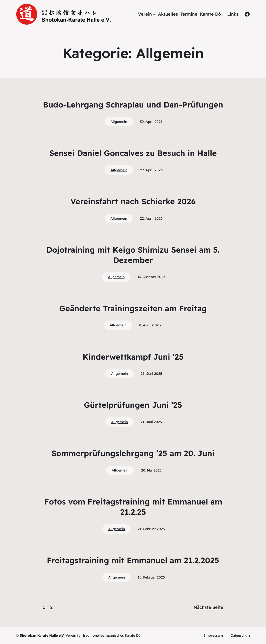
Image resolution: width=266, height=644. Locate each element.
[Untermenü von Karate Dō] (223, 14)
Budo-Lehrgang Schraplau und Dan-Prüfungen (133, 105)
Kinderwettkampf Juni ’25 (133, 357)
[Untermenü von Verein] (154, 14)
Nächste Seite (208, 607)
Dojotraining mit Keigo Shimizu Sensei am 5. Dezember (133, 255)
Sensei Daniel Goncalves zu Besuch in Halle (133, 153)
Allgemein (119, 122)
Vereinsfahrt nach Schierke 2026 (133, 201)
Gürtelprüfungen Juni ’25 (133, 405)
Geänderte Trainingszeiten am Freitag (133, 308)
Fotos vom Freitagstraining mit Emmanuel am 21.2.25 (133, 507)
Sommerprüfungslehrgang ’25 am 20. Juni (133, 453)
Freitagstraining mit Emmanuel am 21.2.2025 (133, 560)
